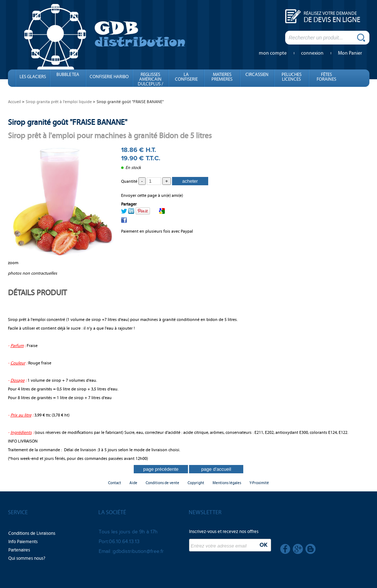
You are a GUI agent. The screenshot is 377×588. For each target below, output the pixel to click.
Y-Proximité (259, 483)
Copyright (196, 483)
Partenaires (19, 550)
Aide (133, 483)
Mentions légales (227, 483)
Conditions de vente (162, 483)
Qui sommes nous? (27, 558)
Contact (115, 483)
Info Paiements (23, 542)
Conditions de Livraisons (32, 533)
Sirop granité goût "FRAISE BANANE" (68, 122)
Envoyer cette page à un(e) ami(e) (152, 195)
